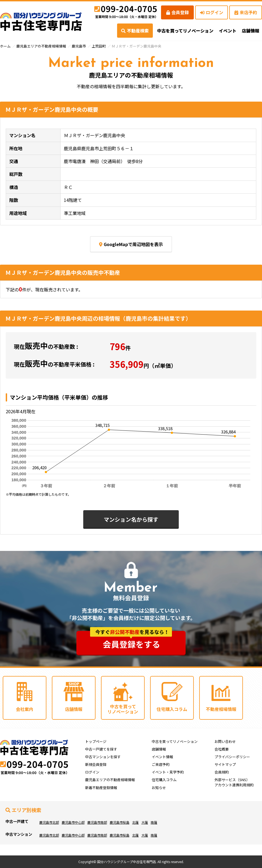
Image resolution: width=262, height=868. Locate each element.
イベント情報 (162, 757)
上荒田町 (99, 46)
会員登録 (178, 12)
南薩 (154, 822)
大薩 (145, 822)
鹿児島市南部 (97, 822)
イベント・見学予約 (168, 772)
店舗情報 (159, 749)
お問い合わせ (225, 741)
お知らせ (159, 788)
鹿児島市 (79, 46)
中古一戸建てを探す (101, 749)
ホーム (5, 46)
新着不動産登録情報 (101, 788)
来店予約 (246, 12)
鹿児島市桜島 (120, 822)
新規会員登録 (96, 764)
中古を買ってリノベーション (185, 31)
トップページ (96, 741)
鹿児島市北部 (49, 822)
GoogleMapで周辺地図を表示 (131, 244)
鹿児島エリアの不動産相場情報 (41, 46)
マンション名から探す (131, 519)
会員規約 (222, 772)
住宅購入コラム (164, 780)
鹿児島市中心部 (73, 822)
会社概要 (222, 749)
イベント (228, 31)
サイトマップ (225, 764)
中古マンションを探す (103, 757)
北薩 (135, 822)
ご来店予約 (161, 764)
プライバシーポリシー (232, 757)
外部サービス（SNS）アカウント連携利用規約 (234, 782)
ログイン (212, 12)
